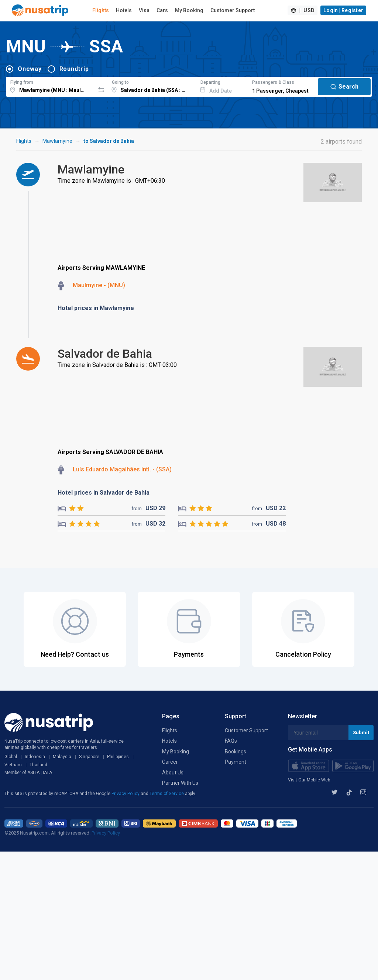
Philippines (118, 757)
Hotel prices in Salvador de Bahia (104, 493)
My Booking (189, 10)
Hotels (124, 10)
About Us (173, 773)
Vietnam (13, 765)
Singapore (89, 757)
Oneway (30, 69)
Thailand (38, 765)
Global (11, 757)
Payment (236, 762)
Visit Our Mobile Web (309, 780)
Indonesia (35, 757)
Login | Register (343, 10)
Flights (101, 10)
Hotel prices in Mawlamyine (96, 308)
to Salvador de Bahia (109, 141)
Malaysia (62, 757)
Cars (162, 10)
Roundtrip (74, 69)
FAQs (231, 741)
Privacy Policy (126, 794)
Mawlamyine (57, 141)
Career (170, 762)
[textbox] (50, 86)
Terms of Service (167, 794)
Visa (144, 10)
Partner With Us (180, 783)
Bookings (236, 752)
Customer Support (233, 10)
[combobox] (50, 86)
